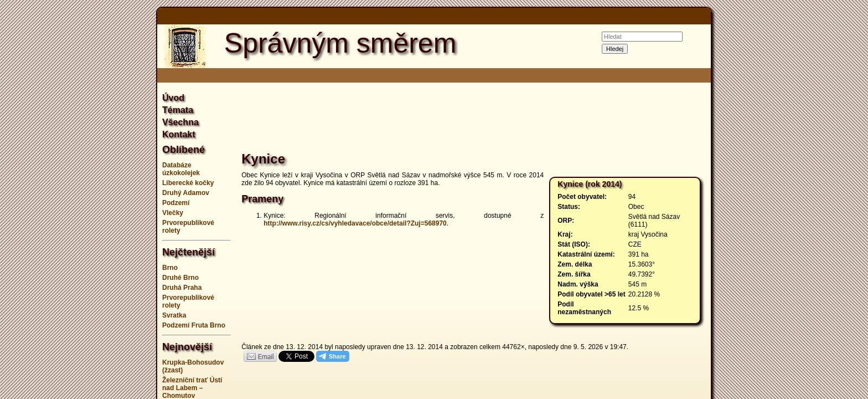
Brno (170, 268)
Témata (178, 110)
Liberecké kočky (188, 183)
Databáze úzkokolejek (181, 169)
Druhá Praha (182, 288)
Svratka (174, 315)
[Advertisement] (102, 199)
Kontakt (179, 134)
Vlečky (173, 213)
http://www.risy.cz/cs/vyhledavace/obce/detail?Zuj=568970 (355, 223)
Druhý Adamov (186, 193)
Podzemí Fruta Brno (194, 325)
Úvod (173, 98)
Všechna (180, 122)
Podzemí (176, 203)
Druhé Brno (180, 278)
